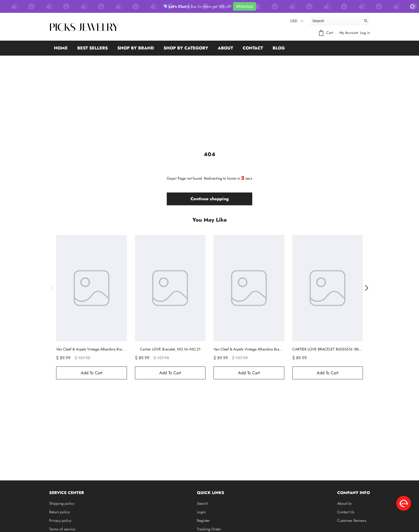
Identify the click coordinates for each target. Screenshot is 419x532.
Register (203, 521)
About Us (344, 503)
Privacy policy (60, 521)
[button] (52, 288)
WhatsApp (245, 6)
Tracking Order (209, 529)
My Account (349, 33)
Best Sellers (92, 48)
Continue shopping (210, 199)
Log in (365, 33)
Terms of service (62, 529)
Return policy (59, 512)
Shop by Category (186, 48)
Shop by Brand (136, 48)
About (225, 48)
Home (61, 48)
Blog (279, 48)
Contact (253, 48)
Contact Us (346, 512)
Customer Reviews (352, 521)
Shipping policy (62, 503)
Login (201, 512)
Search (202, 503)
